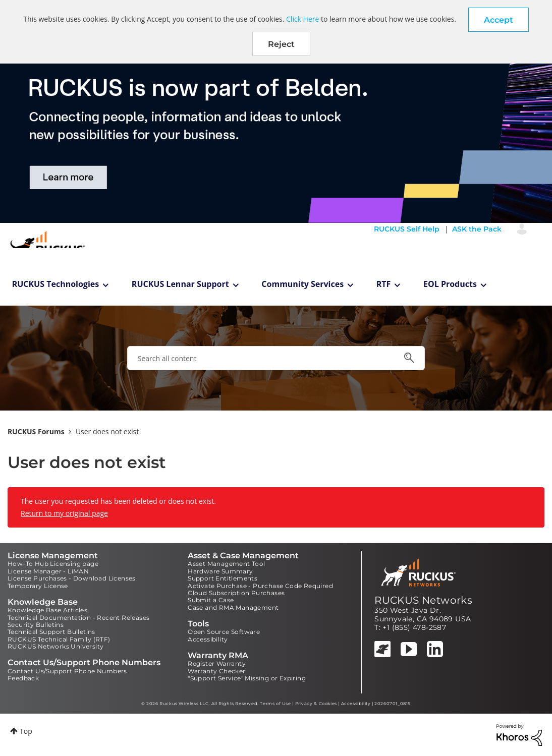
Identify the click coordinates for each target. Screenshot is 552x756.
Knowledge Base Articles (47, 610)
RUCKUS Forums (36, 431)
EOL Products (450, 284)
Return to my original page (64, 513)
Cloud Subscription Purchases (236, 593)
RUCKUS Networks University (56, 646)
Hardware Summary (220, 571)
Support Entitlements (223, 578)
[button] (499, 20)
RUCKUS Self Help (407, 229)
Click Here (302, 19)
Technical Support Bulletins (51, 632)
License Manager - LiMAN (48, 571)
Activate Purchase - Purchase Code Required (260, 586)
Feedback (23, 678)
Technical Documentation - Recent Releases (78, 618)
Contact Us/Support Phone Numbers (67, 671)
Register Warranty (217, 663)
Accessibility (208, 639)
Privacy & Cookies (316, 704)
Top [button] (26, 731)
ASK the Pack (477, 229)
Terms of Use (275, 704)
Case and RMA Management (233, 607)
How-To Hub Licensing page (53, 564)
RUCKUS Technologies (56, 284)
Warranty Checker (216, 671)
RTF (384, 284)
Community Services (302, 284)
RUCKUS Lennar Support (180, 284)
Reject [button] (281, 44)
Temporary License (38, 586)
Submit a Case (211, 600)
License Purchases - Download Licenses (72, 578)
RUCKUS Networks (423, 600)
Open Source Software (224, 632)
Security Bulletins (36, 625)
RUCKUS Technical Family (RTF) (59, 639)
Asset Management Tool (226, 564)
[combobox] (276, 358)
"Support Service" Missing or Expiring (247, 678)
